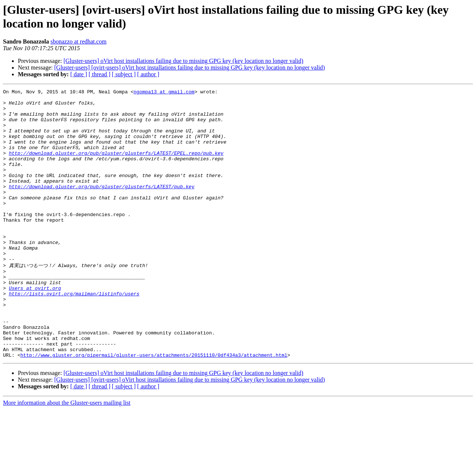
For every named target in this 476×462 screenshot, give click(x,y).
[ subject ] (124, 74)
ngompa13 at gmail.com (164, 93)
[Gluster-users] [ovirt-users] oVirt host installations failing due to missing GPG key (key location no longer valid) (190, 68)
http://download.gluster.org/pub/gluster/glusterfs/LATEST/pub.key (102, 206)
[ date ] (79, 74)
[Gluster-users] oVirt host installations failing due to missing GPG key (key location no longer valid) (184, 61)
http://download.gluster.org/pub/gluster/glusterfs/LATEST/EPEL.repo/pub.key (116, 166)
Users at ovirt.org (35, 327)
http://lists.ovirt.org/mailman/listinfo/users (74, 334)
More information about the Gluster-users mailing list (67, 455)
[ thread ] (99, 74)
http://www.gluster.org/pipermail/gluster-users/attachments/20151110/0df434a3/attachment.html (154, 408)
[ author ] (148, 74)
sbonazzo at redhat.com (79, 41)
